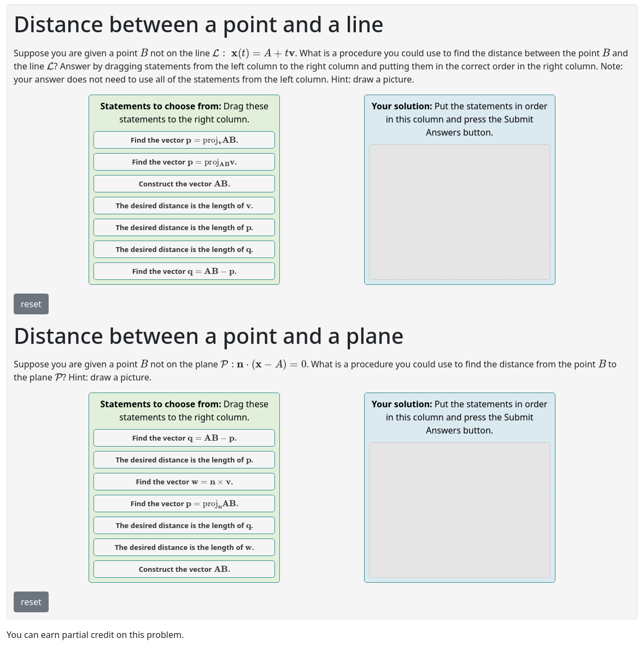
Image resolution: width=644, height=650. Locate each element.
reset (31, 304)
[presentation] (144, 52)
